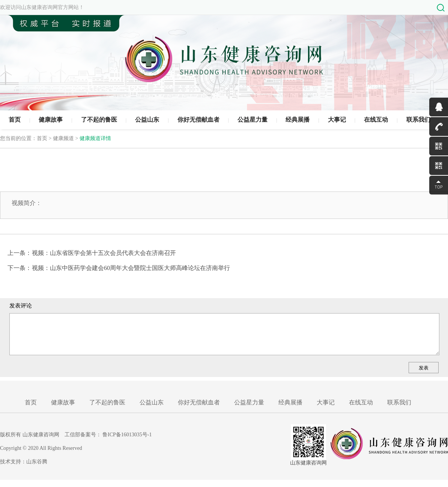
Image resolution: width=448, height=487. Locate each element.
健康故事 (51, 120)
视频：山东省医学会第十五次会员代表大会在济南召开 (104, 253)
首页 (15, 120)
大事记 (337, 120)
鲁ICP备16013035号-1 (127, 435)
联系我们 (418, 120)
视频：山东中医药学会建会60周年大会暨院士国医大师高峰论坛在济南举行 (131, 268)
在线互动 (376, 120)
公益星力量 (253, 120)
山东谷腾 (37, 462)
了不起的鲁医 (99, 120)
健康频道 (63, 138)
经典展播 (298, 120)
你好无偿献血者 (198, 120)
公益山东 (147, 120)
